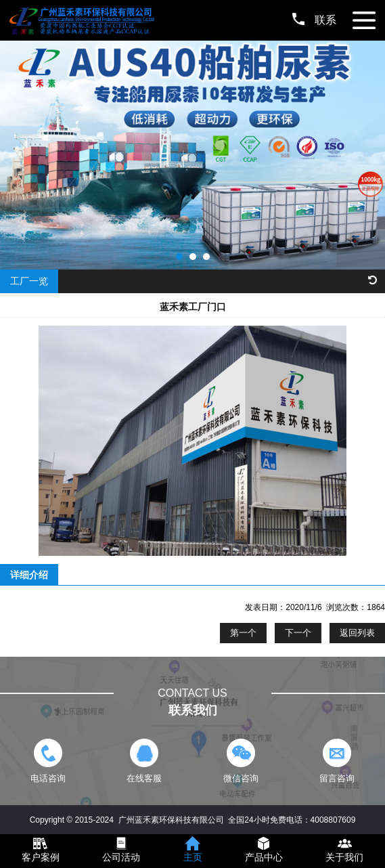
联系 (314, 20)
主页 (193, 857)
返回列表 (357, 633)
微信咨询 (241, 761)
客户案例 (41, 857)
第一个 (243, 633)
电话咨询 (48, 761)
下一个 (298, 633)
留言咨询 (337, 761)
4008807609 (333, 820)
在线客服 (144, 761)
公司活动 (121, 857)
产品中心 (264, 857)
